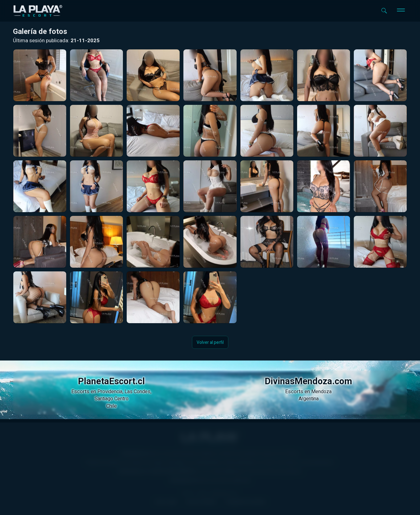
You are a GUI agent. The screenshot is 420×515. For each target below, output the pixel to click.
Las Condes (137, 392)
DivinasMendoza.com (308, 381)
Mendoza (321, 392)
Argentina (309, 399)
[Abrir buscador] (384, 11)
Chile (112, 406)
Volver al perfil (210, 342)
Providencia (110, 392)
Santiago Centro (112, 399)
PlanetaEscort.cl (111, 381)
